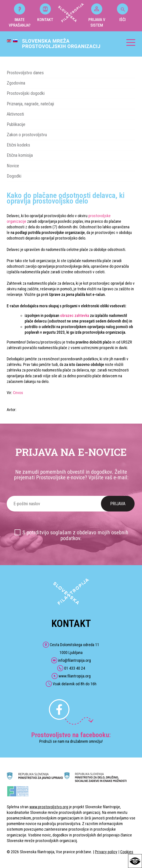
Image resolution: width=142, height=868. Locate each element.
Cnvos (18, 393)
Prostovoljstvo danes (25, 73)
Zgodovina (16, 83)
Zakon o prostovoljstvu (27, 135)
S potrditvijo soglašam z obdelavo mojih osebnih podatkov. (75, 535)
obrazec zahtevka (75, 315)
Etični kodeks (18, 145)
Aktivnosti (15, 114)
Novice (13, 166)
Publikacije (16, 124)
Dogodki (14, 176)
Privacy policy (106, 852)
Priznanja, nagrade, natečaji (30, 104)
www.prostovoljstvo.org (49, 807)
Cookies (127, 852)
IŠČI (122, 13)
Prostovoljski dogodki (26, 93)
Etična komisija (20, 155)
